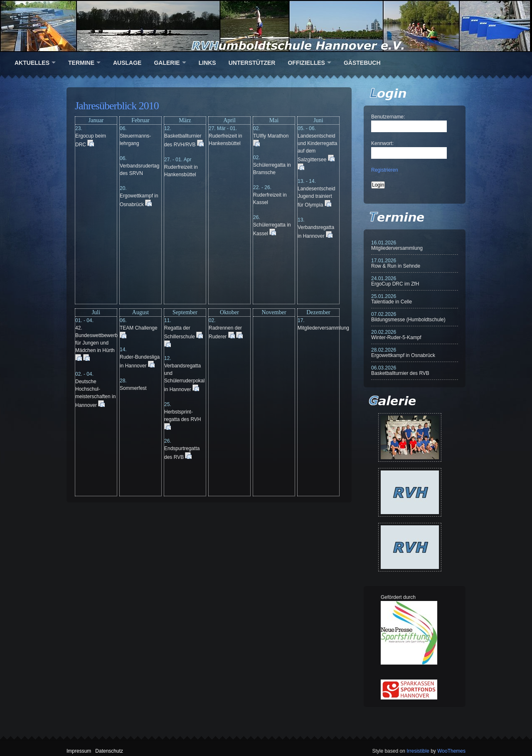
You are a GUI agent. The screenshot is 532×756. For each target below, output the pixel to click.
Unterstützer (252, 63)
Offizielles (306, 63)
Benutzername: (388, 117)
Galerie (167, 63)
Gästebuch (362, 63)
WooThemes (451, 751)
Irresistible (418, 751)
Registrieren (385, 170)
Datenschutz (109, 751)
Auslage (127, 63)
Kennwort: (382, 143)
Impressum (79, 751)
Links (207, 63)
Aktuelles (32, 63)
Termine (81, 63)
